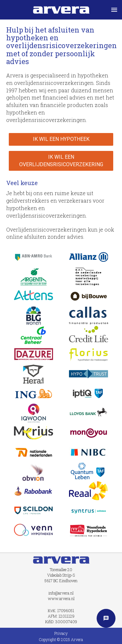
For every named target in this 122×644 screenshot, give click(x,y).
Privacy (61, 633)
